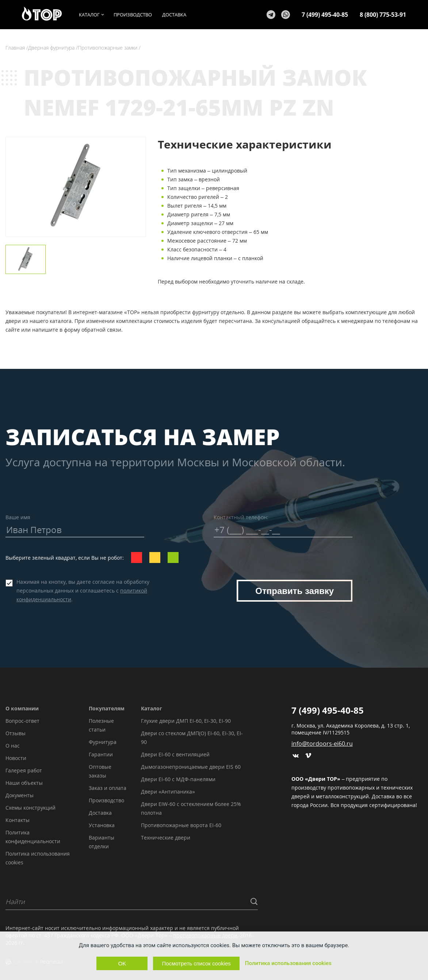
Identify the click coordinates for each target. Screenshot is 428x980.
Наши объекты (24, 783)
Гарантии (101, 754)
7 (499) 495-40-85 (325, 15)
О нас (13, 746)
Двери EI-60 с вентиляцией (175, 754)
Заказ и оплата (108, 788)
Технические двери (166, 838)
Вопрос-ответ (22, 721)
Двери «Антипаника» (168, 792)
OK (122, 963)
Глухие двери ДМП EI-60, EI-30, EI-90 (186, 721)
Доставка (100, 813)
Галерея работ (24, 770)
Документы (20, 795)
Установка (102, 825)
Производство (106, 800)
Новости (16, 758)
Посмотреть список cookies (196, 963)
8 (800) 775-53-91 (383, 15)
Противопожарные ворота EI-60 (181, 825)
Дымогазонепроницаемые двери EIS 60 (191, 767)
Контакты (18, 820)
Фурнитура (103, 742)
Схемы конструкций (30, 808)
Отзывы (16, 733)
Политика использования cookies (288, 963)
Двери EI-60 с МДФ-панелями (178, 779)
